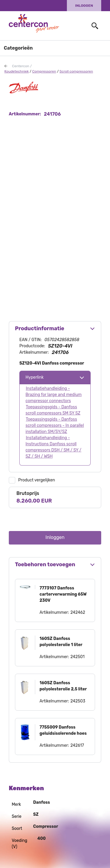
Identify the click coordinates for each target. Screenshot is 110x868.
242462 (78, 612)
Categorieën (18, 48)
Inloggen (84, 6)
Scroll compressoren (76, 71)
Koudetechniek (17, 71)
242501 (77, 657)
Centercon (21, 66)
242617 (77, 745)
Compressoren (44, 71)
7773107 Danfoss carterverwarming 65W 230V (63, 594)
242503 (78, 701)
